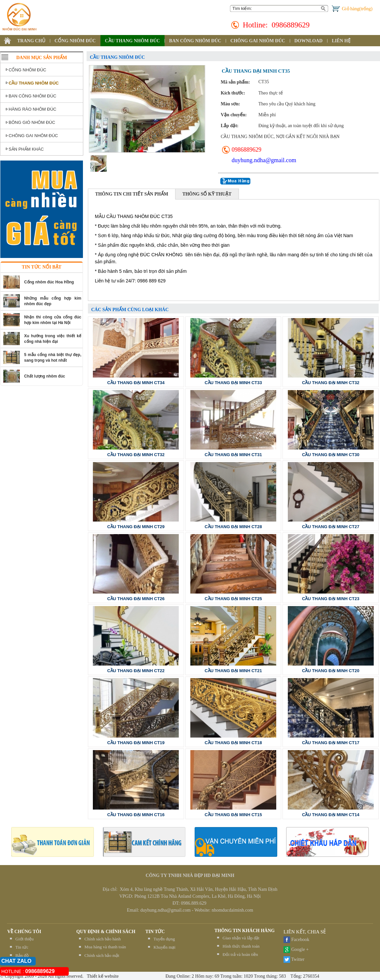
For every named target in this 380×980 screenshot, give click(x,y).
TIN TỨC (155, 932)
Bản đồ (22, 955)
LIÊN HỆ (341, 41)
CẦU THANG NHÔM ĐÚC (133, 41)
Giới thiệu (25, 939)
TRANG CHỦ (31, 41)
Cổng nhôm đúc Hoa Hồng (49, 282)
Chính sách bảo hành (103, 939)
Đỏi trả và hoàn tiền (240, 954)
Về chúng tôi (24, 932)
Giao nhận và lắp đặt (241, 938)
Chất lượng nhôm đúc (45, 376)
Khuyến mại (165, 947)
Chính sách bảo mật (102, 955)
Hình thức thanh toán (241, 946)
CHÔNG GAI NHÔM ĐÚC (258, 41)
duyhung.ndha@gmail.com (264, 160)
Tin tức (22, 947)
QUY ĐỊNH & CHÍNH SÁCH (106, 932)
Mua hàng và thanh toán (105, 947)
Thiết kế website (102, 976)
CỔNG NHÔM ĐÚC (75, 41)
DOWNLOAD (309, 41)
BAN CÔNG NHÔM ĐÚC (195, 41)
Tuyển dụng (164, 939)
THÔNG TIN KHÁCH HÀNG (245, 931)
